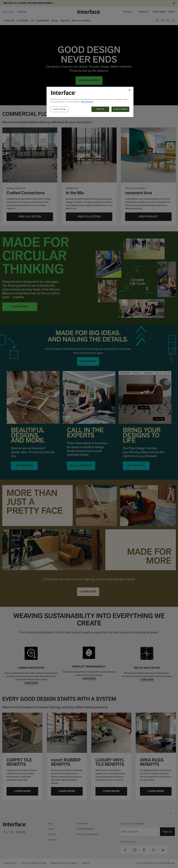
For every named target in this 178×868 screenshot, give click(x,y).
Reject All (100, 109)
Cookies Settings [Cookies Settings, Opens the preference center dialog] (59, 109)
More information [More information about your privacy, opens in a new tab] (87, 102)
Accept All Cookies (120, 109)
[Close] (130, 90)
